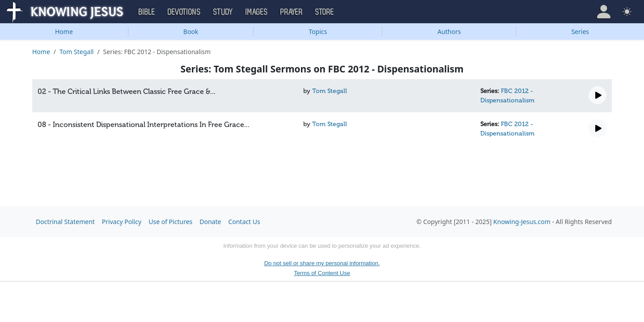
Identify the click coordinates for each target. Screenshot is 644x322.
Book (191, 32)
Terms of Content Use (322, 273)
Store (325, 12)
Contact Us (244, 222)
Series (580, 32)
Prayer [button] (292, 12)
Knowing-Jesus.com (522, 222)
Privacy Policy (122, 222)
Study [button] (223, 12)
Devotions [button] (184, 12)
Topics (318, 32)
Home (64, 32)
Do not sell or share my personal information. (322, 263)
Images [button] (257, 12)
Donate (210, 222)
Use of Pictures (170, 222)
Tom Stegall (76, 52)
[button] (604, 12)
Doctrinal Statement (65, 222)
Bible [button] (147, 12)
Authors (449, 32)
